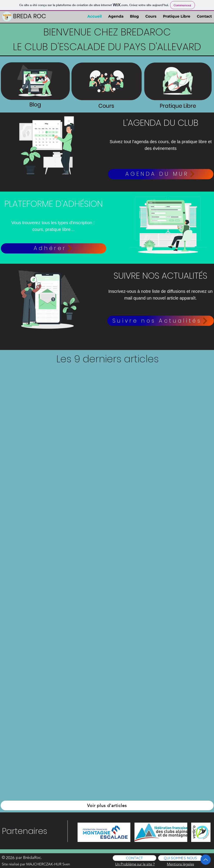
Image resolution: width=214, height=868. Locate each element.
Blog (35, 105)
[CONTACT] (134, 858)
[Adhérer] (54, 248)
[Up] (206, 860)
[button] (161, 321)
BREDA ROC (30, 16)
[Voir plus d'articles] (107, 805)
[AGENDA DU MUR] (161, 174)
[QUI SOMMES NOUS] (180, 858)
